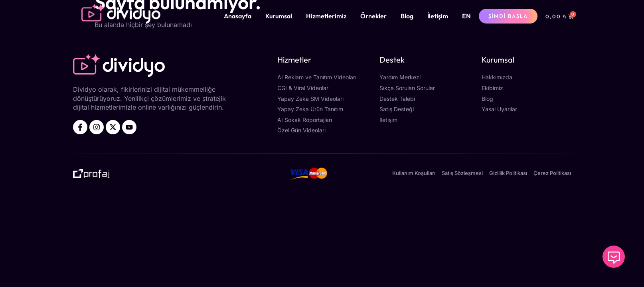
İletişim (438, 16)
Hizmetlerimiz (326, 16)
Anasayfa (238, 16)
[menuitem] (466, 16)
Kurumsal (279, 16)
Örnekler (373, 16)
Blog (407, 16)
